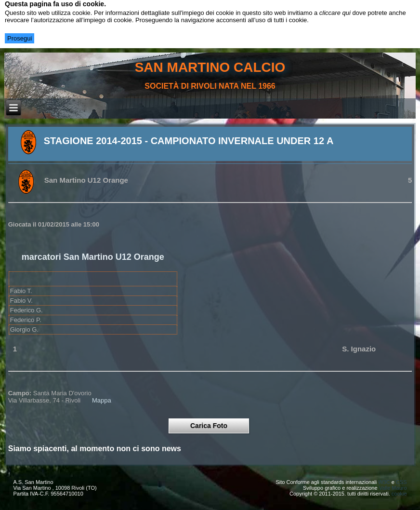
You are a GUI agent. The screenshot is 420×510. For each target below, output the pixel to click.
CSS (401, 482)
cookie (399, 494)
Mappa (102, 400)
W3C (384, 482)
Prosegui (20, 38)
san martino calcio (210, 67)
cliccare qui (335, 13)
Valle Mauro (393, 488)
